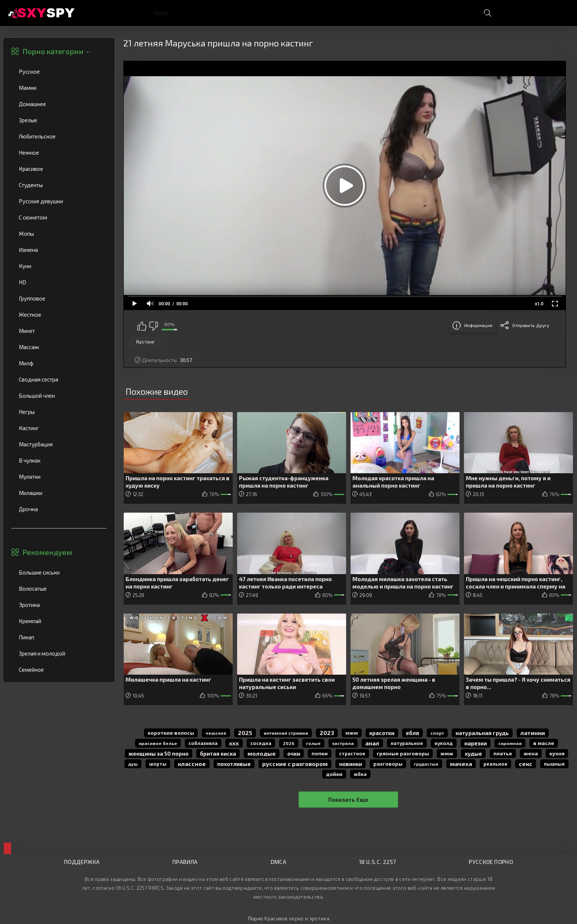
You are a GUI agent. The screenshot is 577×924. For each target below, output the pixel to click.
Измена (59, 250)
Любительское (59, 136)
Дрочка (59, 509)
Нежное (59, 152)
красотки (382, 733)
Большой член (59, 396)
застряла (343, 743)
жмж (447, 753)
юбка (360, 774)
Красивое (59, 169)
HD (59, 282)
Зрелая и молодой (59, 653)
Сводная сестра (59, 379)
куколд (444, 743)
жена (531, 753)
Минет (59, 331)
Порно (256, 918)
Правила (185, 862)
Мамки (59, 88)
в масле (544, 743)
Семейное (59, 670)
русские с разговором (295, 764)
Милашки (59, 493)
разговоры (388, 764)
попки (320, 753)
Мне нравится (142, 326)
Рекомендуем (47, 552)
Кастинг (59, 428)
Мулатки (59, 477)
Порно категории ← (57, 51)
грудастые (426, 764)
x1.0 (539, 304)
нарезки (476, 743)
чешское (216, 733)
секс (526, 764)
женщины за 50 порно (159, 753)
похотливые (234, 764)
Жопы (59, 233)
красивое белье (158, 743)
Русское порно (491, 862)
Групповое (59, 298)
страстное (352, 753)
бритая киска (218, 753)
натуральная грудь (482, 733)
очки (294, 753)
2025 (245, 733)
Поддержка (82, 862)
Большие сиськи (59, 572)
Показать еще (348, 800)
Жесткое (59, 315)
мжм (352, 733)
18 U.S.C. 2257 (377, 862)
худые (473, 753)
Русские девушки (59, 201)
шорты (158, 764)
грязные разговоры (403, 753)
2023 (327, 733)
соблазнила (203, 743)
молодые (262, 753)
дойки (334, 774)
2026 (289, 743)
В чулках (59, 460)
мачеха (461, 764)
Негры (59, 412)
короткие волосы (171, 733)
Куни (59, 266)
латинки (533, 733)
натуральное (407, 743)
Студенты (59, 185)
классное (192, 764)
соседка (261, 743)
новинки (351, 764)
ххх (234, 743)
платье (503, 753)
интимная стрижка (286, 733)
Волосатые (59, 589)
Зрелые (59, 120)
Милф (59, 363)
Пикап (59, 637)
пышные (554, 764)
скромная (510, 743)
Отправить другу (531, 325)
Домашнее (59, 104)
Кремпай (59, 621)
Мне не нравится (153, 326)
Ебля (412, 733)
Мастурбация (59, 444)
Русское (59, 71)
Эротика (59, 605)
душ (133, 764)
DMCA (279, 862)
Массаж (59, 347)
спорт (437, 733)
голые (313, 743)
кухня (557, 753)
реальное (495, 764)
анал (372, 743)
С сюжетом (59, 217)
